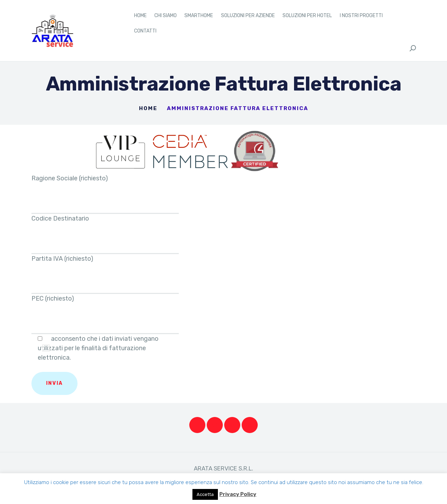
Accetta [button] (205, 494)
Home (148, 108)
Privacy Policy (238, 494)
